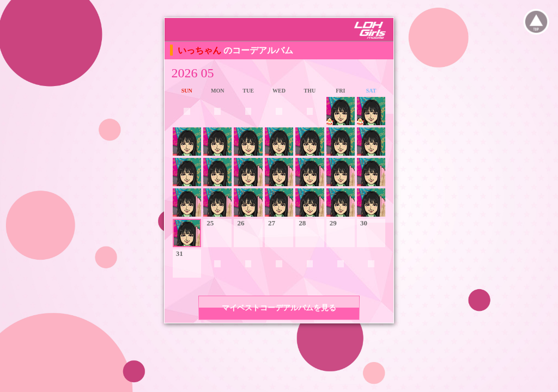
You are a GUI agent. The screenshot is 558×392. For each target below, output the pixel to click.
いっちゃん (201, 50)
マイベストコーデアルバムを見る (279, 308)
